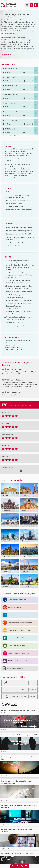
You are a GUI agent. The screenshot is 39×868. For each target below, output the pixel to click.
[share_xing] (13, 866)
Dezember (33, 696)
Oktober (15, 696)
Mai (24, 683)
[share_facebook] (17, 866)
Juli (15, 690)
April (15, 683)
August (24, 690)
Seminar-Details (7, 54)
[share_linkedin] (26, 866)
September (33, 690)
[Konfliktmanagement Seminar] (32, 5)
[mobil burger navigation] (27, 5)
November (24, 696)
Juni (33, 683)
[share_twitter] (22, 866)
